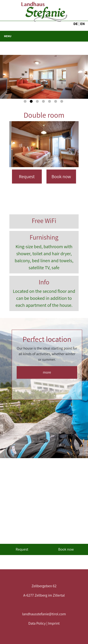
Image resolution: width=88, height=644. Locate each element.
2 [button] (32, 102)
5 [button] (50, 102)
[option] (44, 77)
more (47, 372)
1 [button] (26, 102)
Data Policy (37, 623)
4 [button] (44, 102)
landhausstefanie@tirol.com (44, 614)
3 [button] (38, 102)
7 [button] (62, 102)
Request (27, 177)
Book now (61, 177)
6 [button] (56, 102)
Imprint (54, 623)
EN (82, 24)
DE (76, 24)
